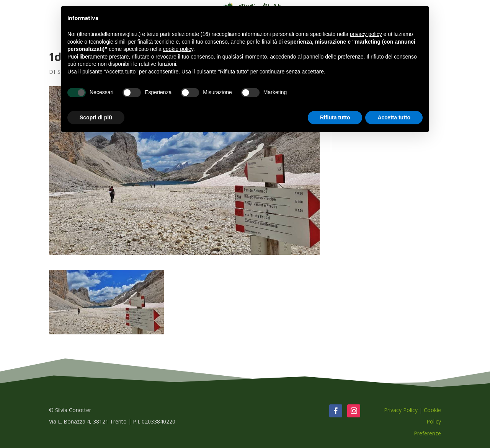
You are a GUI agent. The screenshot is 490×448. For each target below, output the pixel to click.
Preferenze (427, 433)
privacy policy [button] (366, 34)
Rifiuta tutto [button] (335, 117)
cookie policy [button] (178, 49)
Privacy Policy (401, 410)
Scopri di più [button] (96, 117)
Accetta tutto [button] (394, 117)
